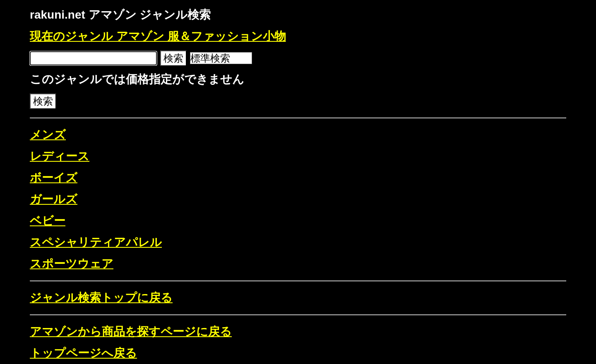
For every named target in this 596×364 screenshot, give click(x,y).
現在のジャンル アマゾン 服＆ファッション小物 (158, 36)
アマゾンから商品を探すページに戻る (131, 332)
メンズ (48, 135)
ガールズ (54, 199)
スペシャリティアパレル (96, 242)
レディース (60, 156)
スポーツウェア (72, 264)
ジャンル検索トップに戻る (101, 298)
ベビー (48, 221)
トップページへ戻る (83, 353)
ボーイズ (54, 178)
